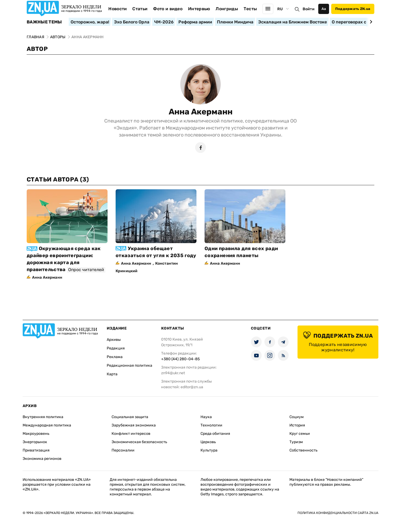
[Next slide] (370, 22)
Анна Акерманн (201, 112)
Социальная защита (130, 417)
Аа (324, 9)
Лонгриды (227, 9)
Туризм (296, 442)
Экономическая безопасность (139, 442)
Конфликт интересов (131, 434)
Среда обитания (215, 434)
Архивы (114, 340)
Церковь (208, 442)
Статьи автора (58, 179)
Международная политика (47, 425)
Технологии (211, 425)
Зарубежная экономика (134, 425)
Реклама (115, 357)
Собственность (303, 450)
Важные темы (44, 22)
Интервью (199, 9)
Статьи (140, 9)
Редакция (116, 348)
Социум (297, 417)
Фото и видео (168, 9)
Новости (117, 9)
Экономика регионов (42, 459)
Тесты (250, 9)
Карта (112, 374)
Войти (309, 9)
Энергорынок (35, 442)
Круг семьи (300, 434)
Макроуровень (36, 434)
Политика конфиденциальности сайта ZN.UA (338, 513)
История (297, 425)
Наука (206, 417)
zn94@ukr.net (173, 373)
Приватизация (36, 450)
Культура (209, 450)
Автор (37, 49)
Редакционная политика (129, 365)
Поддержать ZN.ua (353, 9)
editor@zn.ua (192, 387)
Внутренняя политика (43, 417)
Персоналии (123, 450)
